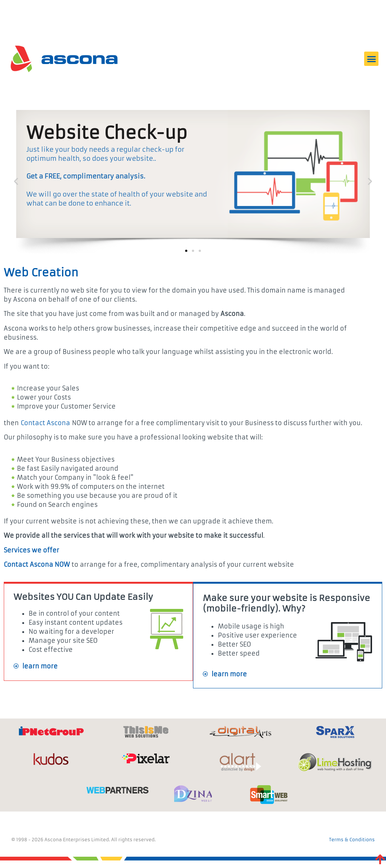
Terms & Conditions (352, 840)
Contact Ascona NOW (37, 564)
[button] (371, 59)
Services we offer (31, 550)
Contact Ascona (45, 423)
